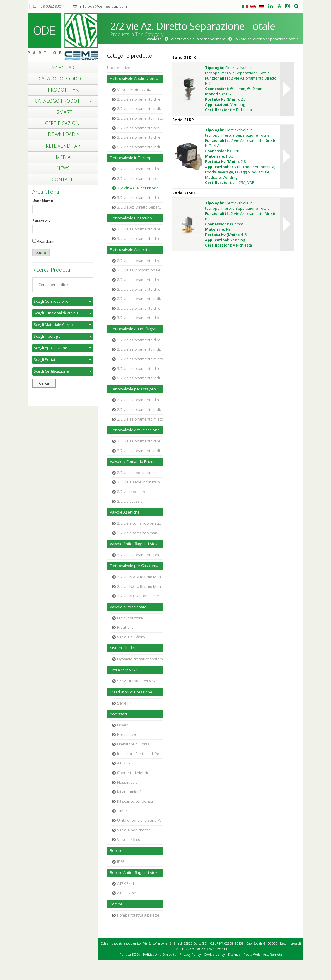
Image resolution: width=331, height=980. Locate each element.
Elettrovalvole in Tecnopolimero (198, 39)
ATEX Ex (124, 763)
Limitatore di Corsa (133, 744)
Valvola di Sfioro (131, 637)
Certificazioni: (219, 110)
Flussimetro (127, 782)
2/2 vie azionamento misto (140, 118)
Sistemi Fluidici (123, 648)
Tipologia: (215, 68)
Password (41, 220)
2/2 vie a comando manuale (140, 533)
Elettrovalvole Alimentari (131, 250)
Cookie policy (214, 954)
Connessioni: (217, 89)
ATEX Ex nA (127, 893)
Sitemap (234, 954)
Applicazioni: (217, 105)
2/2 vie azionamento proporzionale (140, 128)
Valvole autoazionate (128, 607)
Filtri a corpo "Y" (124, 670)
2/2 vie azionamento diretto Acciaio (140, 289)
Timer (122, 811)
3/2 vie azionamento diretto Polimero (140, 308)
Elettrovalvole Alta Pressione (135, 430)
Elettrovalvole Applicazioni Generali (137, 79)
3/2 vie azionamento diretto (140, 137)
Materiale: (215, 94)
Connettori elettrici (133, 773)
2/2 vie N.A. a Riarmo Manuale (140, 577)
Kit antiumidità (129, 792)
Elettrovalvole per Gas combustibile (137, 566)
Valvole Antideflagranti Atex (134, 544)
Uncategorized (120, 68)
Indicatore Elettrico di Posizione (140, 754)
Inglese (253, 6)
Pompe (116, 904)
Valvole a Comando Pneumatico (137, 462)
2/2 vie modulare (132, 492)
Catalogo (154, 39)
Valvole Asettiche (125, 512)
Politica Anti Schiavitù (160, 954)
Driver (122, 725)
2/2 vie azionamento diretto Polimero (140, 261)
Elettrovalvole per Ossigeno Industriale (137, 389)
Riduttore (125, 627)
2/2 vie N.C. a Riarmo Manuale (140, 587)
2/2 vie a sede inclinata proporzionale (140, 482)
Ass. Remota (273, 954)
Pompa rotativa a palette (138, 915)
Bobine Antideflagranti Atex (134, 873)
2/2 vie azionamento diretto (140, 99)
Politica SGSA (130, 954)
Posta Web (252, 954)
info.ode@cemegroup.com (98, 6)
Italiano (245, 6)
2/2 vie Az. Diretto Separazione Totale (140, 188)
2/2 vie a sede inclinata (137, 473)
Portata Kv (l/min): (222, 99)
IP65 (121, 862)
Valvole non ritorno (134, 830)
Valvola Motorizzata (134, 90)
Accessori (118, 714)
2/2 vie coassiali (131, 501)
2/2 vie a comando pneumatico (140, 523)
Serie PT (124, 703)
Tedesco (261, 6)
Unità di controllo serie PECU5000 (140, 820)
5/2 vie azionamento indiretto (140, 147)
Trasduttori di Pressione (131, 692)
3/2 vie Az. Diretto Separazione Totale (140, 207)
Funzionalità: (217, 78)
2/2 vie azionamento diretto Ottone (140, 280)
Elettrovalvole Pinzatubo (131, 218)
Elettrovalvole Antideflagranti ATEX (137, 329)
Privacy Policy (190, 954)
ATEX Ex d (126, 884)
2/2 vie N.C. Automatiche (138, 596)
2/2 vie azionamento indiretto (140, 109)
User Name (43, 201)
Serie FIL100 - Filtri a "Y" (137, 681)
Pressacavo (127, 734)
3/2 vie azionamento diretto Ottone (140, 318)
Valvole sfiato (129, 839)
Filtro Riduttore (130, 618)
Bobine (116, 851)
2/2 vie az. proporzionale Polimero (140, 270)
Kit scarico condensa (135, 801)
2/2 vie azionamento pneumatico (140, 555)
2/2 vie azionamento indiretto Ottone (140, 299)
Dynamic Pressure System (140, 659)
